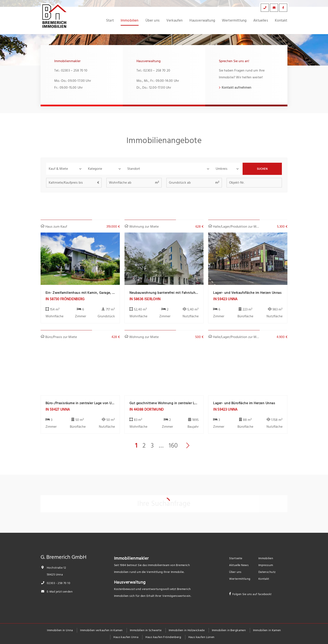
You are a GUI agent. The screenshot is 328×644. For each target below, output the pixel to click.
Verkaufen (175, 20)
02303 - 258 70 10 (55, 583)
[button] (66, 169)
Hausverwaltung (202, 20)
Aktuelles (261, 20)
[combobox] (169, 169)
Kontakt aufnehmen (237, 88)
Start (110, 20)
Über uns (152, 20)
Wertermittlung (234, 20)
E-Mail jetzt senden (57, 592)
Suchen (262, 169)
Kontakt (281, 20)
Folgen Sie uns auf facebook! (252, 594)
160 (173, 446)
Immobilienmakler (131, 558)
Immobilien (130, 20)
